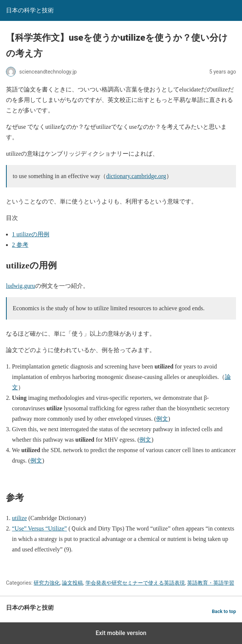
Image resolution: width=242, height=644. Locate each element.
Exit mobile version (121, 633)
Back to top (224, 611)
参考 (20, 245)
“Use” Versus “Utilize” (39, 528)
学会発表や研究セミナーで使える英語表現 (135, 583)
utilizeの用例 (31, 234)
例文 (162, 419)
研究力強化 (47, 583)
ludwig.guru (21, 286)
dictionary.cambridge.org (136, 176)
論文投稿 (72, 583)
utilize (19, 518)
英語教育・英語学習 (211, 583)
